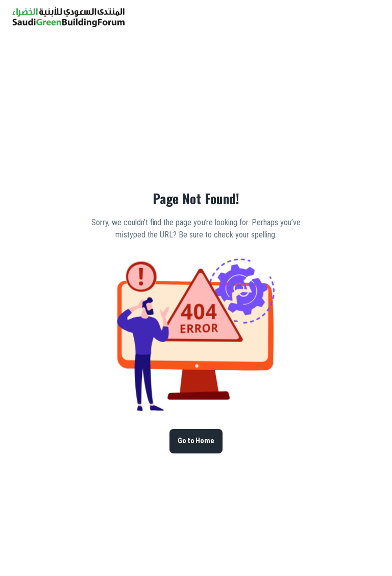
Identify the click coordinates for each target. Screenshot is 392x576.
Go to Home (196, 441)
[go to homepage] (68, 24)
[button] (355, 17)
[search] (343, 17)
